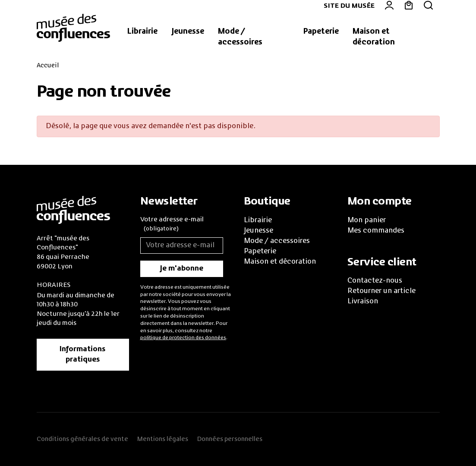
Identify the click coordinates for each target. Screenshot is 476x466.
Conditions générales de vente (82, 439)
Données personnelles (230, 439)
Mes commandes (376, 231)
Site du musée (349, 6)
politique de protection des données (183, 338)
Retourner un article (381, 291)
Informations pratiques (83, 355)
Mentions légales (162, 439)
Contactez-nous (375, 281)
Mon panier (367, 220)
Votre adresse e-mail (172, 225)
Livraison (363, 302)
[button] (142, 32)
